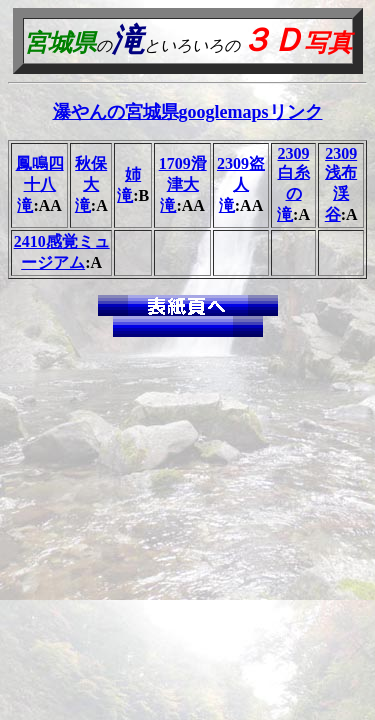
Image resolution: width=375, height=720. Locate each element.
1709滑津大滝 (183, 184)
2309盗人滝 (241, 184)
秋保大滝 (91, 184)
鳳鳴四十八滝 (40, 184)
